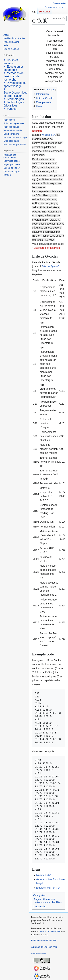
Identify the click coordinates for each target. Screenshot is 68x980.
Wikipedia (47, 135)
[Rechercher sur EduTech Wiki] (59, 18)
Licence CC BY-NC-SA (50, 932)
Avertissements (39, 954)
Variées (12, 109)
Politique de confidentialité (44, 941)
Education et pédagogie (13, 68)
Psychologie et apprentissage (15, 84)
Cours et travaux (11, 62)
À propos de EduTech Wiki (44, 947)
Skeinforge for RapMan (47, 248)
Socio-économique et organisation (16, 94)
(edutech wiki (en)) (47, 888)
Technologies (15, 99)
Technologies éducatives (14, 104)
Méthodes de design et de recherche (14, 76)
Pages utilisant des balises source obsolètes (48, 901)
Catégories (39, 895)
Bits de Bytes (49, 266)
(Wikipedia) (42, 875)
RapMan (37, 131)
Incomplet (40, 906)
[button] (5, 60)
